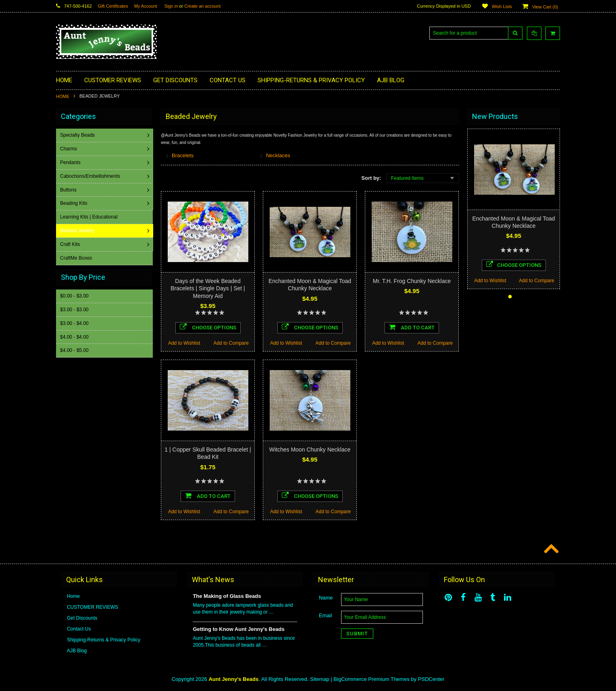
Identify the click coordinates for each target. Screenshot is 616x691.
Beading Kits (74, 203)
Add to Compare (231, 343)
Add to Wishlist (184, 343)
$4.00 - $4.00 (74, 337)
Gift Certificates (113, 6)
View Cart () (545, 7)
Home (63, 96)
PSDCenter (431, 679)
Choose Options (208, 327)
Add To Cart (412, 327)
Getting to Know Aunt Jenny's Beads (238, 629)
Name (326, 598)
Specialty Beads (78, 135)
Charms (69, 149)
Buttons (69, 190)
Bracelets (183, 155)
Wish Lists (502, 6)
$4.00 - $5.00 (74, 350)
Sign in (171, 6)
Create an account (202, 6)
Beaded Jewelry (78, 231)
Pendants (71, 162)
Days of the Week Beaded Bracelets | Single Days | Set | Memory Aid (208, 288)
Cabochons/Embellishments (91, 176)
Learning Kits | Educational (90, 217)
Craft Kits (71, 244)
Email (326, 615)
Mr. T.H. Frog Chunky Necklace (412, 281)
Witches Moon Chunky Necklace (310, 450)
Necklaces (278, 155)
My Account (146, 6)
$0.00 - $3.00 (74, 296)
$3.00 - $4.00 (74, 323)
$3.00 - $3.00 (74, 309)
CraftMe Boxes (77, 258)
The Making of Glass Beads (227, 596)
